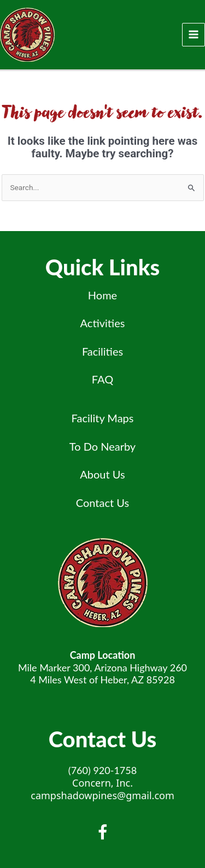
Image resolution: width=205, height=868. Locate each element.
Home (102, 295)
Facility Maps (103, 418)
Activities (103, 323)
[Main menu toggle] (194, 35)
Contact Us (102, 503)
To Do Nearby (102, 446)
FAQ (102, 379)
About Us (102, 474)
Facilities (102, 351)
